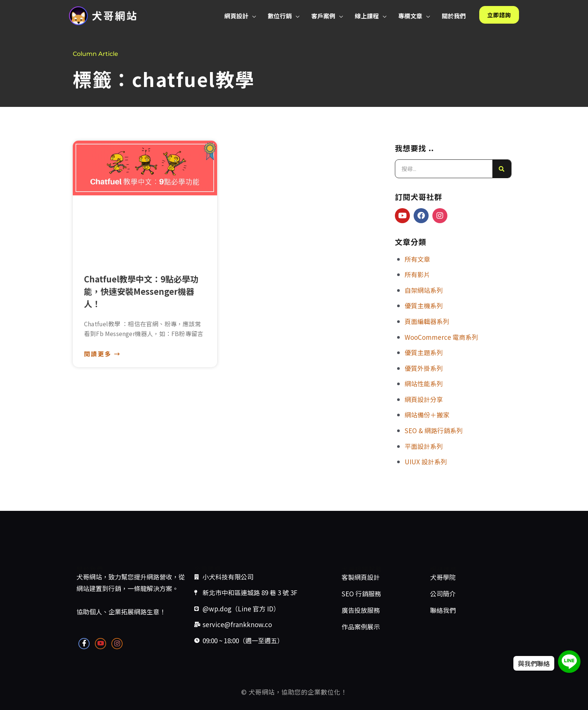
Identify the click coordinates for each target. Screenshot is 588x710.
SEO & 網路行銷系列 (434, 430)
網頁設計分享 (424, 399)
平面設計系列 (424, 446)
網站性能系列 (424, 384)
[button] (252, 16)
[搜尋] (502, 169)
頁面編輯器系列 (427, 321)
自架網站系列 (424, 290)
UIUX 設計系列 (426, 462)
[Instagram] (117, 644)
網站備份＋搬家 (427, 415)
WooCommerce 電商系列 (441, 337)
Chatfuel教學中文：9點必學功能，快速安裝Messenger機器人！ (141, 291)
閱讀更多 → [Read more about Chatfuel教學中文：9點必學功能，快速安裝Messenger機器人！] (102, 354)
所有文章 (417, 259)
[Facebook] (84, 644)
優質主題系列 (424, 352)
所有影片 (417, 274)
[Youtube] (100, 644)
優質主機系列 (424, 305)
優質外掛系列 (424, 368)
